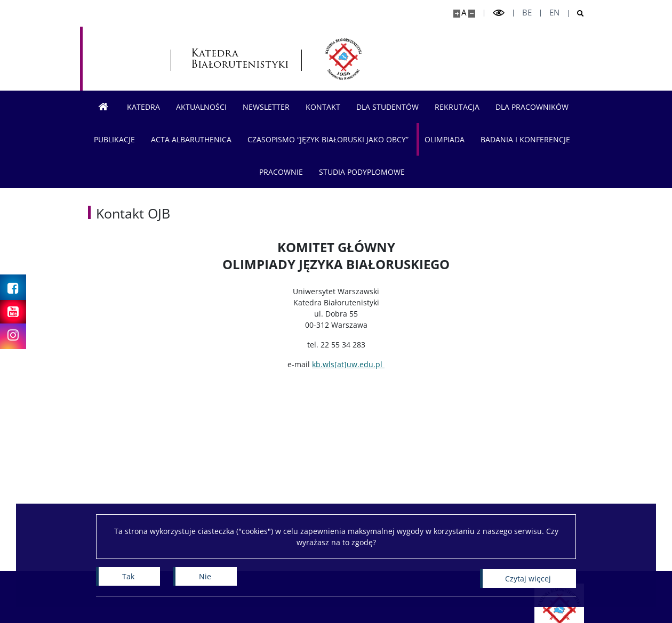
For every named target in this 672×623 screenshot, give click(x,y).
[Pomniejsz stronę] (472, 14)
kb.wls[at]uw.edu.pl (348, 364)
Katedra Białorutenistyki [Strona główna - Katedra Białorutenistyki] (189, 59)
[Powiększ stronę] (457, 14)
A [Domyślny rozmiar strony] (464, 13)
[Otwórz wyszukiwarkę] (576, 14)
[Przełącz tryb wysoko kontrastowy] (499, 13)
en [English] (554, 13)
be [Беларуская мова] (527, 13)
